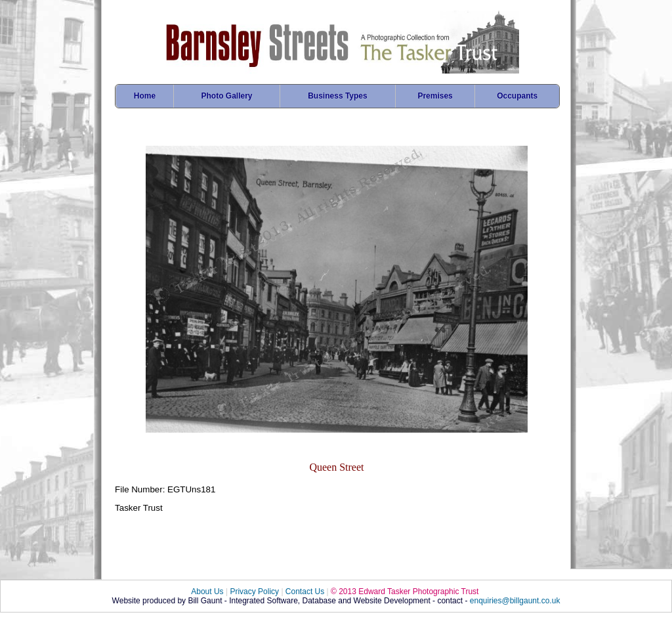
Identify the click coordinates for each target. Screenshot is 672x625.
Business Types (337, 96)
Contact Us (305, 592)
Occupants (517, 96)
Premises (435, 96)
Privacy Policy (254, 592)
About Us (207, 592)
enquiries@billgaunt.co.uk (515, 601)
